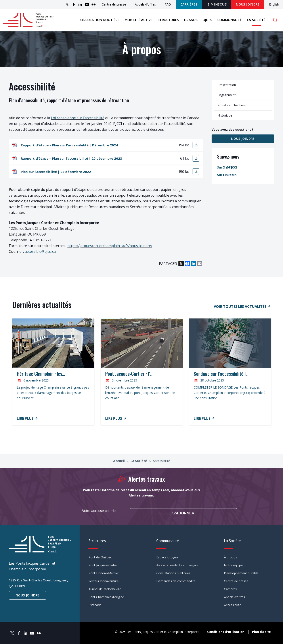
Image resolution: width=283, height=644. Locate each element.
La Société (256, 21)
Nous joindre (248, 4)
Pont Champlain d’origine (106, 597)
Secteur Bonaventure (104, 581)
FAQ (168, 4)
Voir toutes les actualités (240, 309)
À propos (230, 557)
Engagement (227, 97)
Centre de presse (114, 4)
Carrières (189, 4)
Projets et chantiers (232, 108)
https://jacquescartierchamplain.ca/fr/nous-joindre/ (110, 248)
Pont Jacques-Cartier (103, 565)
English (274, 5)
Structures (168, 21)
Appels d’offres (145, 4)
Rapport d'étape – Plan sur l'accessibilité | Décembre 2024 (69, 148)
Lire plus (25, 421)
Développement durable (241, 573)
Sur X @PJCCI (227, 170)
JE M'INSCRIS (217, 4)
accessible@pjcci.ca (40, 254)
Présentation (227, 87)
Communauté (229, 21)
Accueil (119, 463)
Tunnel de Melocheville (105, 589)
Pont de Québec (100, 557)
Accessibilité (233, 605)
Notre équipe (233, 565)
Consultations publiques (173, 573)
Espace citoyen (167, 557)
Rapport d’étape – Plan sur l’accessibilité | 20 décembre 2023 (71, 161)
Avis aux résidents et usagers (177, 565)
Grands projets (198, 21)
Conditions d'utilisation (226, 631)
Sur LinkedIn (227, 177)
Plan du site (261, 631)
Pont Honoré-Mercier (104, 573)
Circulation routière (100, 21)
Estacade (95, 605)
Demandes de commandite (176, 581)
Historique (225, 118)
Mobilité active (138, 21)
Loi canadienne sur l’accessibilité (78, 121)
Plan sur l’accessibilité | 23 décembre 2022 (56, 174)
